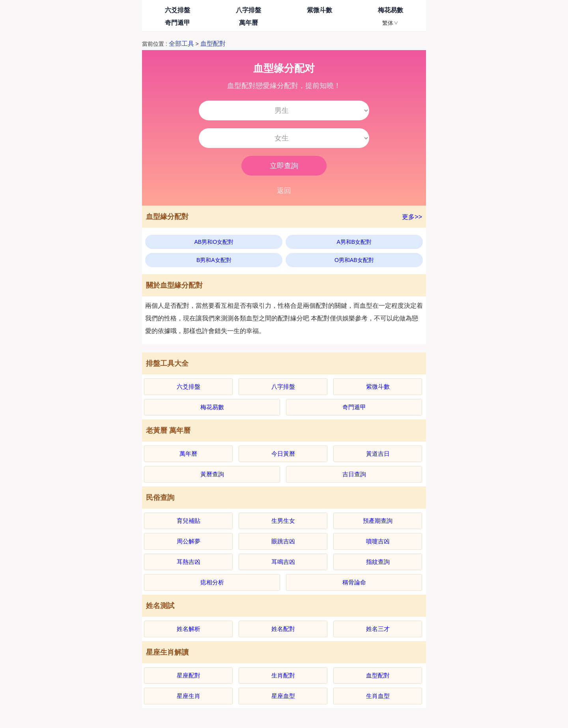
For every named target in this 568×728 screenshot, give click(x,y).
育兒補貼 (189, 521)
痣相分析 (212, 582)
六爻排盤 (177, 10)
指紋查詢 (378, 562)
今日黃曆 (283, 454)
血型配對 (213, 44)
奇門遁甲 (177, 23)
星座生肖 (189, 696)
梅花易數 (390, 10)
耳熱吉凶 (189, 562)
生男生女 (283, 521)
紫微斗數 (319, 10)
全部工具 (181, 44)
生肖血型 (378, 696)
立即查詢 (284, 166)
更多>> (412, 217)
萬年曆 (248, 23)
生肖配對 (283, 675)
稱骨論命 (354, 582)
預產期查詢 (378, 521)
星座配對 (189, 675)
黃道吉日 (378, 454)
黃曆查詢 (212, 474)
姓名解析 (189, 629)
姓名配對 (283, 629)
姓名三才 (378, 629)
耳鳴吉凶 (283, 562)
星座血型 (283, 696)
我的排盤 (319, 23)
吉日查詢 (354, 474)
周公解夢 (189, 541)
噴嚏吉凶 (378, 541)
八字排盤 (248, 10)
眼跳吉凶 (283, 541)
